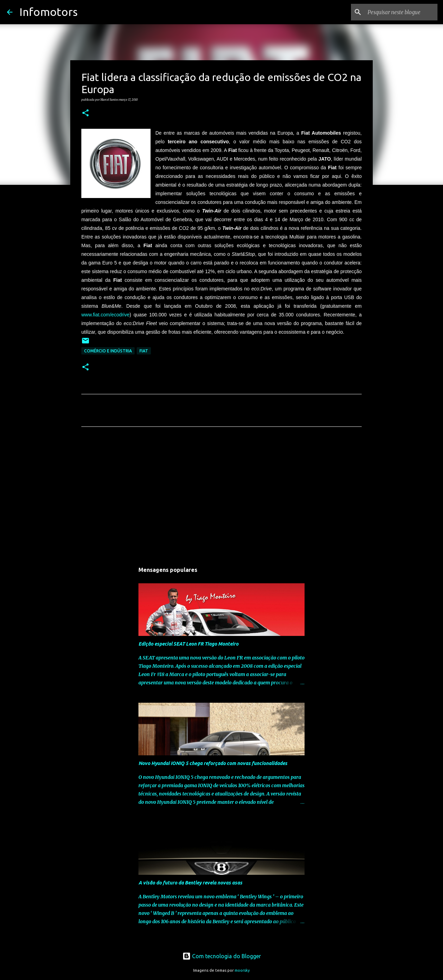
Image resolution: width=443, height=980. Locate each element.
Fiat (144, 351)
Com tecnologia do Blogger (222, 956)
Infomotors (48, 12)
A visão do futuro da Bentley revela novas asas (190, 883)
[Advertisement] (221, 497)
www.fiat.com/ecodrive (105, 315)
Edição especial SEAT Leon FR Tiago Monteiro (188, 644)
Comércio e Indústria (108, 351)
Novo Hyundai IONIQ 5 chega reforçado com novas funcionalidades (213, 763)
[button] (85, 113)
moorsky (242, 970)
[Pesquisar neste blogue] (401, 12)
